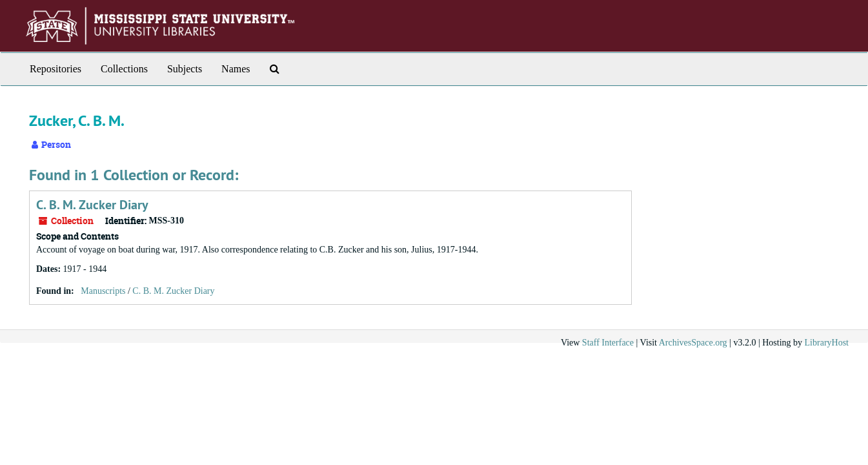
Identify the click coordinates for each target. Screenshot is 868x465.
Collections (124, 69)
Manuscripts (103, 291)
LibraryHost (827, 343)
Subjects (185, 69)
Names (236, 69)
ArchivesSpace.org (693, 343)
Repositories (56, 69)
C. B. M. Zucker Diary (92, 205)
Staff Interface (608, 343)
